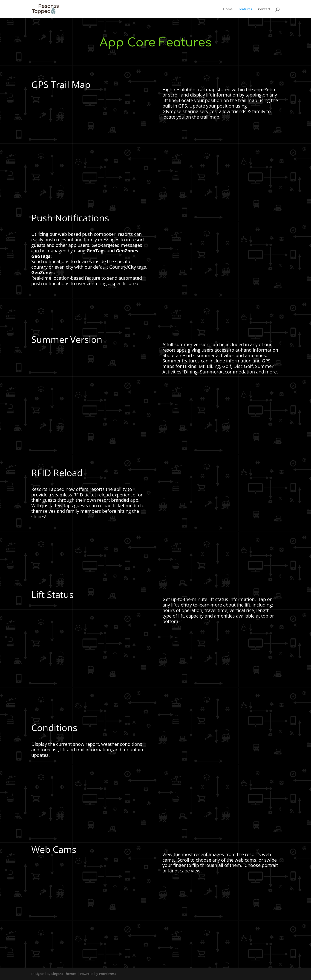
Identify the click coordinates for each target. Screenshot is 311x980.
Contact (264, 9)
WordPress (108, 974)
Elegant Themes (64, 974)
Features (245, 9)
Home (228, 9)
